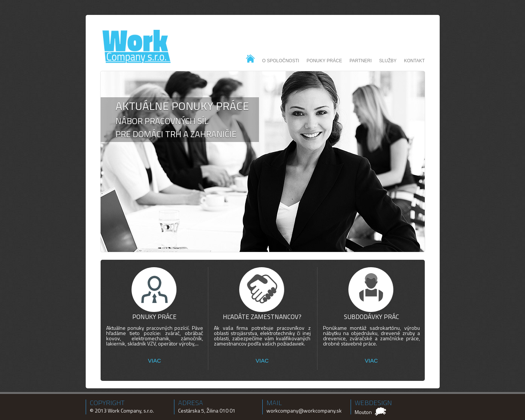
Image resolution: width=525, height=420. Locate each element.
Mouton (363, 412)
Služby (388, 61)
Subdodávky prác (371, 317)
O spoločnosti (281, 61)
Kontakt (414, 61)
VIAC (154, 361)
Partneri (361, 61)
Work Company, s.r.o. (131, 410)
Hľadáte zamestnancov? (262, 317)
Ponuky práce (324, 61)
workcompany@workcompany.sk (304, 410)
